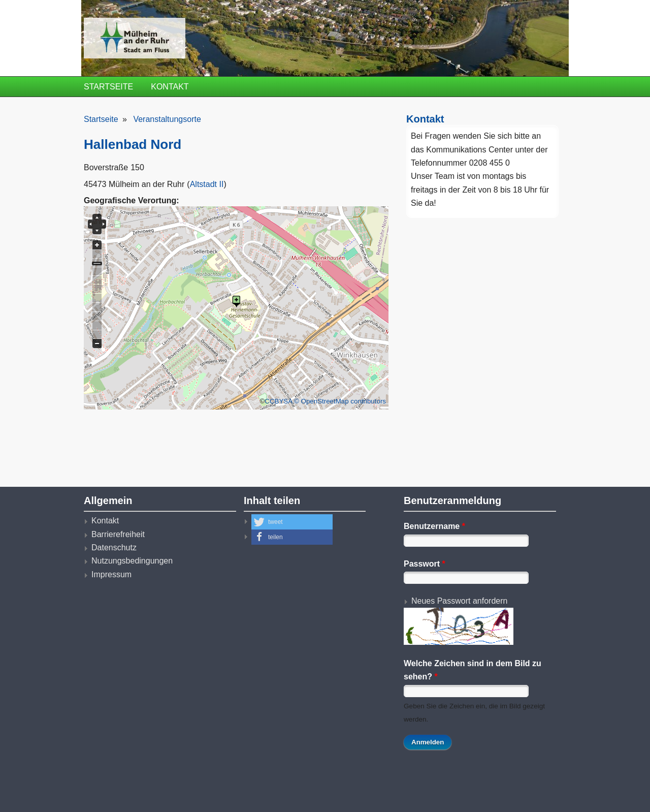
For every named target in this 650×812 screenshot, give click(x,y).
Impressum (111, 574)
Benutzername (434, 526)
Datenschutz (114, 548)
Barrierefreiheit (118, 534)
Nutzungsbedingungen (132, 561)
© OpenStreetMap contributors (340, 401)
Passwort (425, 564)
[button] (292, 522)
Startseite (108, 87)
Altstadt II (207, 184)
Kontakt (170, 87)
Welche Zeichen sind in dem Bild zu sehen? (473, 670)
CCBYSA (278, 401)
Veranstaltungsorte (167, 119)
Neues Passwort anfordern (459, 601)
